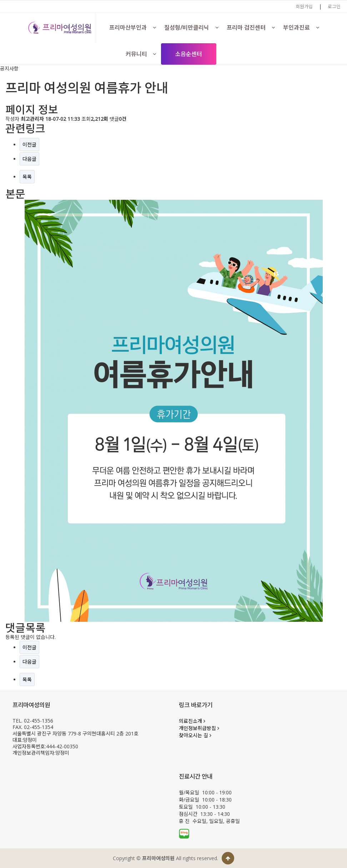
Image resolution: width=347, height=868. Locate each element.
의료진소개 (192, 721)
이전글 (29, 145)
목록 (27, 177)
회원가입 (304, 6)
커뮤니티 (136, 54)
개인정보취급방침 (199, 728)
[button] (154, 28)
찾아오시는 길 (195, 735)
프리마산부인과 (128, 28)
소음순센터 (189, 54)
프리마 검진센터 (246, 28)
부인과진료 (296, 28)
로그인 (334, 6)
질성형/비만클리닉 (187, 28)
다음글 (29, 159)
